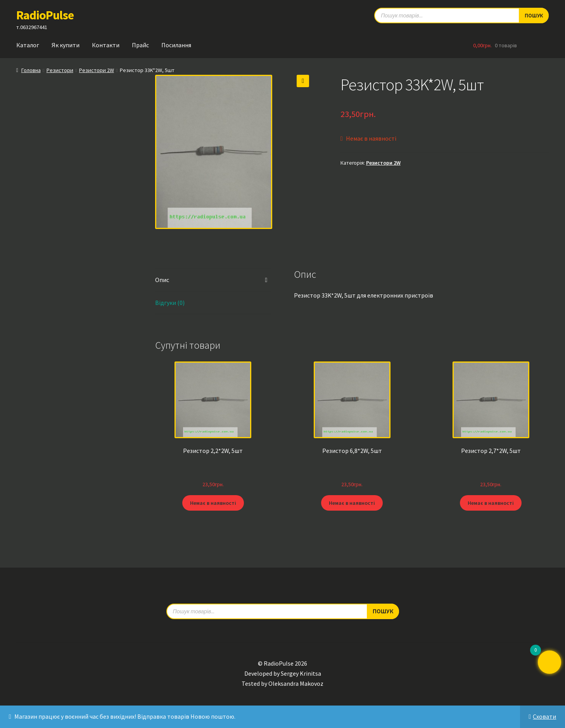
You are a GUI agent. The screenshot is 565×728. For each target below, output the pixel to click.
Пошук (383, 611)
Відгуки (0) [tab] (170, 303)
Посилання (176, 45)
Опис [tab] (162, 280)
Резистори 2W (97, 70)
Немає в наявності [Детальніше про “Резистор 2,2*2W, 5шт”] (213, 503)
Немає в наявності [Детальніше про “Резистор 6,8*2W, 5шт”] (352, 503)
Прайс (140, 45)
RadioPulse (45, 15)
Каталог (28, 45)
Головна (31, 70)
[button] (303, 81)
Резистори (60, 70)
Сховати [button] (544, 716)
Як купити (66, 45)
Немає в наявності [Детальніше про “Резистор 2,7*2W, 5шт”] (491, 503)
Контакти (106, 45)
